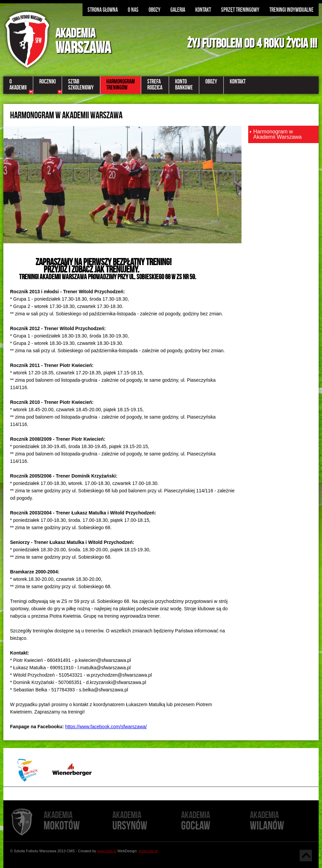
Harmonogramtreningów (121, 84)
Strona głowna (103, 10)
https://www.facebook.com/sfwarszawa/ (106, 727)
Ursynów (147, 821)
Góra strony (306, 855)
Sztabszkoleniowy (81, 84)
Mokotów (78, 821)
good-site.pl (148, 851)
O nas (133, 10)
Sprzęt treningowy (240, 10)
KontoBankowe (184, 84)
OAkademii (18, 84)
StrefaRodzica (155, 84)
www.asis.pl (107, 851)
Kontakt (203, 10)
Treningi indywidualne (291, 10)
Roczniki (47, 81)
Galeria (178, 10)
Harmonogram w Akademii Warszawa (277, 134)
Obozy (154, 10)
